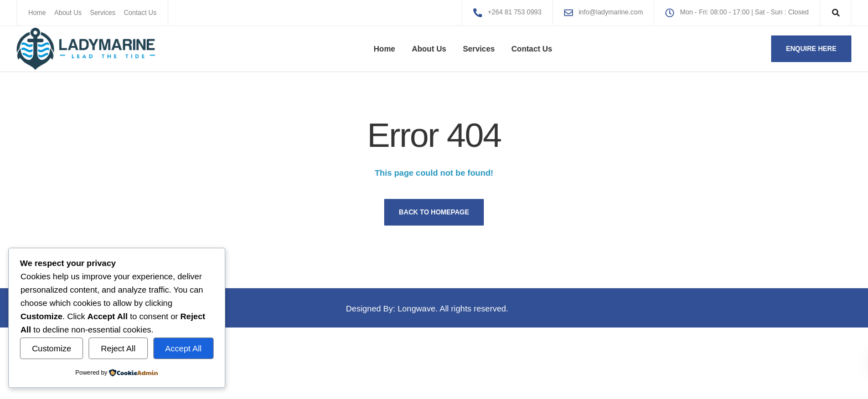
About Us (68, 13)
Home (37, 13)
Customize (52, 348)
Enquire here (811, 49)
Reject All (118, 348)
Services (102, 13)
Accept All (183, 348)
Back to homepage (434, 212)
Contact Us (140, 13)
